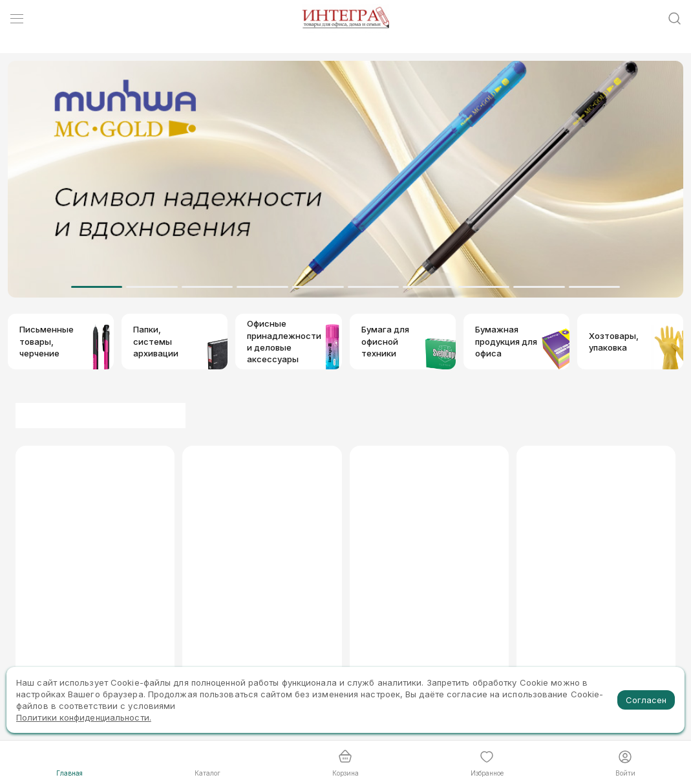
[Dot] (97, 287)
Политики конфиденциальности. (84, 717)
